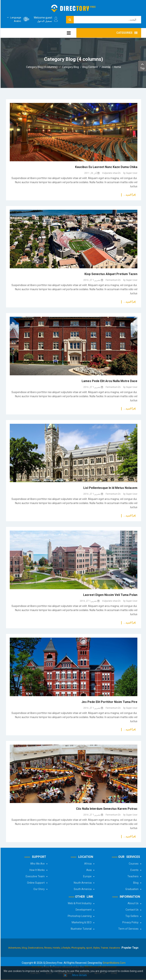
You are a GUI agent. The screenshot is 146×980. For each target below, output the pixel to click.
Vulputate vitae (109, 173)
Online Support (35, 883)
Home (117, 67)
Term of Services (128, 929)
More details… (78, 975)
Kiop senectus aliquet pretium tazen (110, 274)
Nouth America (82, 883)
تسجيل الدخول (44, 21)
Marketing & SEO (81, 922)
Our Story (38, 889)
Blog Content (90, 67)
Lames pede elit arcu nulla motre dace (109, 381)
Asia (88, 870)
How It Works (36, 870)
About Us (132, 903)
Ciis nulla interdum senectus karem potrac (106, 809)
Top (142, 66)
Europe (87, 876)
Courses (133, 864)
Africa (87, 864)
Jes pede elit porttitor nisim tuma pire (109, 702)
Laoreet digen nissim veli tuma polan (110, 595)
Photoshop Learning (79, 916)
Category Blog (70, 67)
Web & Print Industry (79, 903)
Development (83, 910)
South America (82, 889)
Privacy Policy (130, 922)
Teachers (132, 876)
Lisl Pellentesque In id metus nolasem (110, 488)
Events (134, 870)
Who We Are (37, 864)
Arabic (13, 19)
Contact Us (131, 910)
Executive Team (35, 876)
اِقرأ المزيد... (129, 195)
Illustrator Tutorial (81, 929)
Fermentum (111, 280)
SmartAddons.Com (114, 963)
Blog (135, 883)
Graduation (131, 889)
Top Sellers (131, 916)
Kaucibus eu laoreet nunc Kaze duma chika (106, 167)
